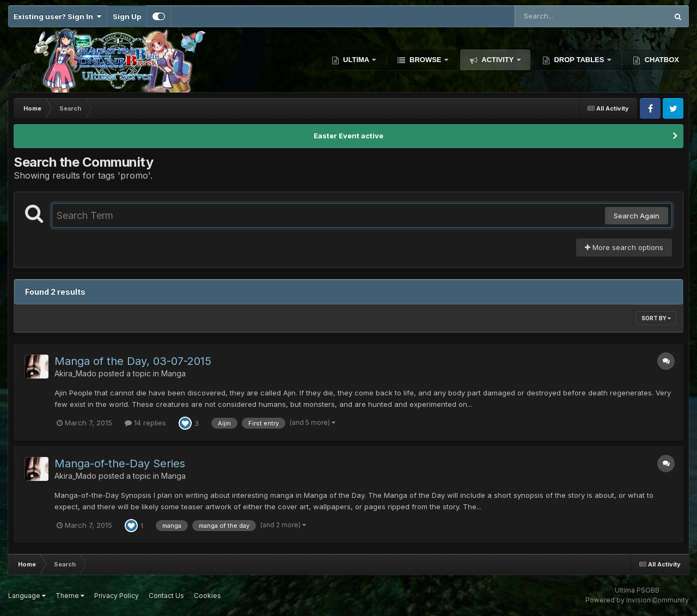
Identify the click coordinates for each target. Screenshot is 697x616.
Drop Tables (579, 60)
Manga (173, 373)
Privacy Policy (117, 596)
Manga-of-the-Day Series (120, 463)
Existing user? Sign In (57, 16)
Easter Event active (348, 136)
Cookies (207, 596)
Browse (425, 60)
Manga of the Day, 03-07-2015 (133, 361)
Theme (70, 596)
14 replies (145, 423)
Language (27, 596)
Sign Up (127, 16)
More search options (624, 247)
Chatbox (661, 60)
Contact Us (166, 596)
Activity (498, 60)
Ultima (356, 60)
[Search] (561, 16)
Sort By (656, 318)
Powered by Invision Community (637, 600)
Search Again (637, 216)
